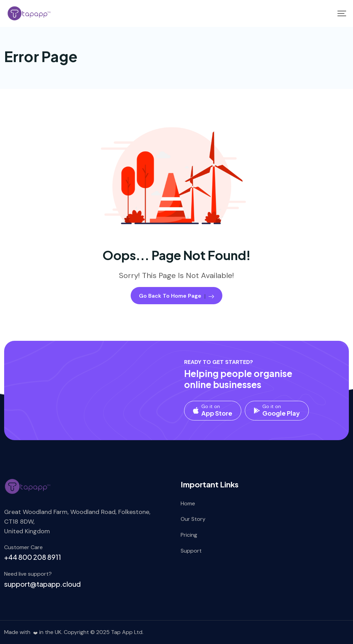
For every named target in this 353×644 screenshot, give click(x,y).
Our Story (193, 519)
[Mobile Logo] (29, 13)
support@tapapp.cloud (42, 584)
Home (188, 503)
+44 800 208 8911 (33, 557)
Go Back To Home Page (176, 296)
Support (191, 551)
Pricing (189, 535)
